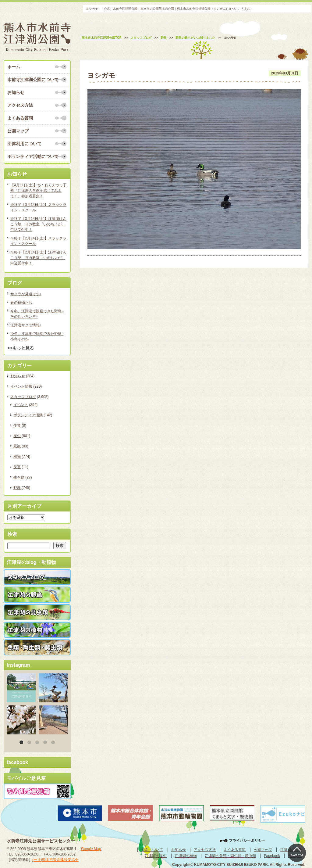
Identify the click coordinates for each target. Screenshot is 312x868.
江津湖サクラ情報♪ (26, 325)
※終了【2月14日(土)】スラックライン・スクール (38, 241)
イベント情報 (21, 386)
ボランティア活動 (28, 415)
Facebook (272, 856)
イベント (21, 405)
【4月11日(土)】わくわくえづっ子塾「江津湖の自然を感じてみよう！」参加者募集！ (38, 191)
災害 (17, 467)
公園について (152, 850)
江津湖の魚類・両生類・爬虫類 (230, 856)
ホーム (14, 67)
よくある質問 (20, 118)
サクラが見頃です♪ (26, 294)
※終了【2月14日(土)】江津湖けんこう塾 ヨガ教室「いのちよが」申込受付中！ (38, 258)
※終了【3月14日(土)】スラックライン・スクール (38, 207)
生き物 (19, 477)
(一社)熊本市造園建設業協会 (55, 860)
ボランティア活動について (33, 156)
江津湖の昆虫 (156, 856)
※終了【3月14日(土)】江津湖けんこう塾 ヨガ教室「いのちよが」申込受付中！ (38, 224)
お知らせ (16, 92)
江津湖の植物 (186, 856)
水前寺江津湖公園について (33, 80)
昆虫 (17, 436)
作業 (17, 425)
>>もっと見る (21, 348)
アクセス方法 (20, 105)
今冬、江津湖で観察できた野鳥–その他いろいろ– (37, 314)
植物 (17, 457)
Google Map (91, 849)
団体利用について (24, 144)
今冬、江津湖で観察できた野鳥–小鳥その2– (37, 336)
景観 (17, 446)
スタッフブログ (23, 397)
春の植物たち (21, 303)
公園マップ (18, 131)
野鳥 (17, 488)
